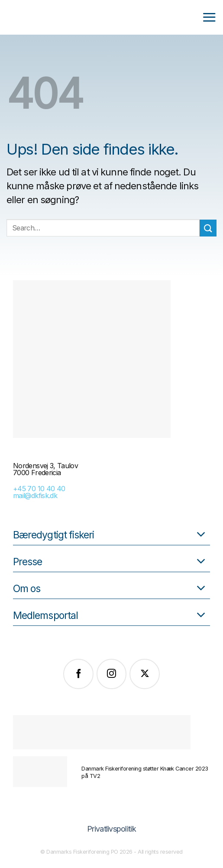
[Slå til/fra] (201, 535)
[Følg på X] (145, 674)
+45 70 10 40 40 (39, 489)
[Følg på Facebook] (78, 674)
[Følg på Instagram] (112, 674)
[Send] (208, 228)
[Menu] (209, 17)
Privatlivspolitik (111, 829)
